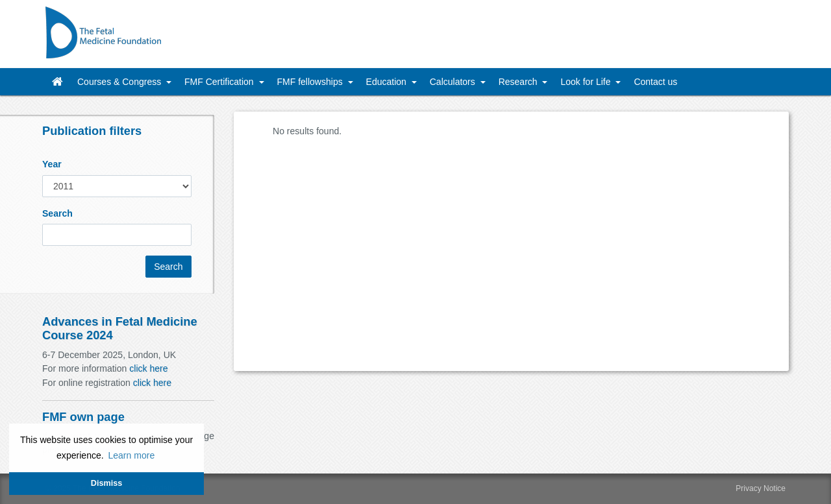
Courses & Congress (120, 82)
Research (519, 82)
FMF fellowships (311, 82)
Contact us (655, 82)
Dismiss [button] (106, 483)
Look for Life (587, 82)
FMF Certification (220, 82)
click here (148, 368)
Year (52, 164)
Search (57, 213)
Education (388, 82)
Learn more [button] (131, 455)
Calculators (454, 82)
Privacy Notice (761, 488)
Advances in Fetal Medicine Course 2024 (120, 328)
